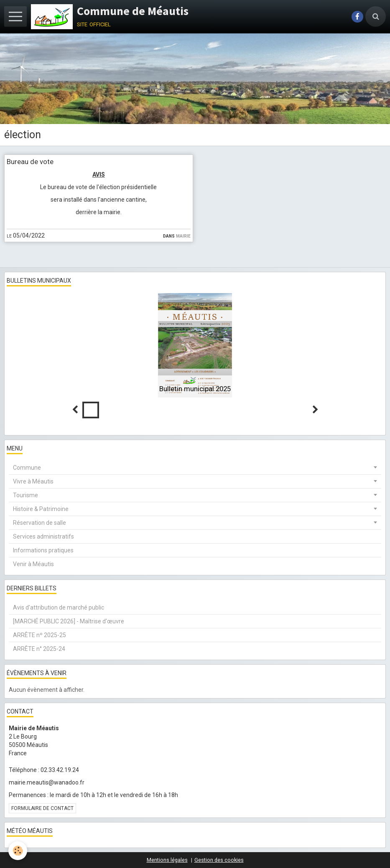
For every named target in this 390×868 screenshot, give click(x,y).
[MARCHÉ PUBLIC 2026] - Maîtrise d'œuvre (69, 621)
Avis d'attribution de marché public (59, 607)
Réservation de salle (40, 523)
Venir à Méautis (33, 564)
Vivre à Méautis (33, 481)
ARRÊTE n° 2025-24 (39, 649)
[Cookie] (18, 851)
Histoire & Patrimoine (41, 509)
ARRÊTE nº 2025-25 (40, 635)
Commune (27, 468)
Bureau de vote (30, 162)
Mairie (183, 235)
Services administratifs (43, 536)
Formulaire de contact (42, 808)
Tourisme (25, 495)
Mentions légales (167, 860)
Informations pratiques (43, 550)
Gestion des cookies (219, 860)
